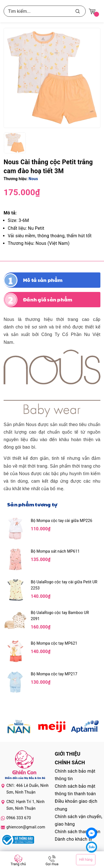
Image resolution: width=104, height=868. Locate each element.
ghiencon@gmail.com (26, 827)
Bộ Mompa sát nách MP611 (55, 551)
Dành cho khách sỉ (73, 839)
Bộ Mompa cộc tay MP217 (54, 674)
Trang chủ (18, 864)
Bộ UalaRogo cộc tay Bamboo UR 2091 (60, 616)
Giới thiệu (68, 754)
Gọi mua (52, 864)
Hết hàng (86, 860)
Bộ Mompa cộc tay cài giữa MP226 (62, 521)
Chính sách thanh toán (78, 832)
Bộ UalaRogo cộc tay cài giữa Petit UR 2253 (64, 585)
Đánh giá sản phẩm (48, 299)
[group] (52, 78)
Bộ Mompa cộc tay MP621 (54, 643)
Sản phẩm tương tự (32, 504)
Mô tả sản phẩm (43, 280)
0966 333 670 (19, 818)
